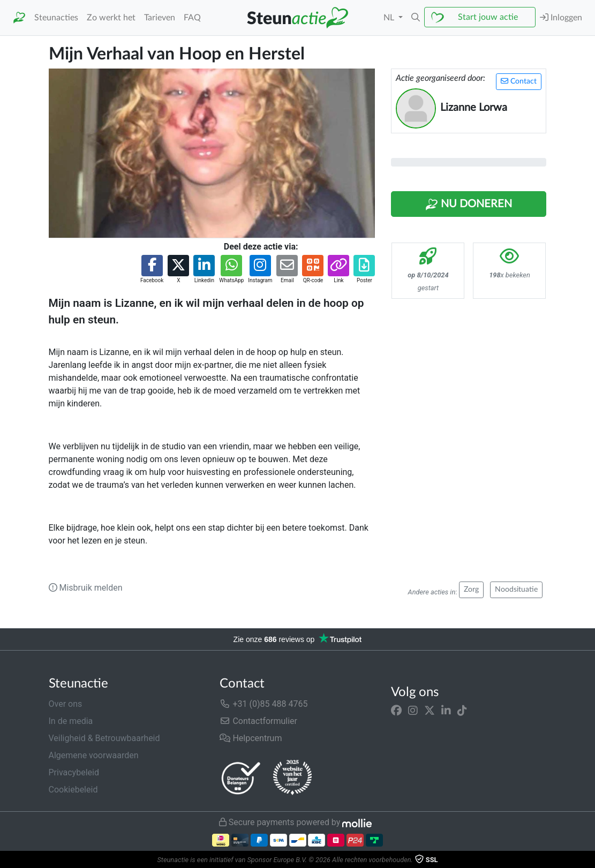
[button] (416, 18)
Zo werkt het (111, 18)
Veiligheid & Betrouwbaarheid (104, 738)
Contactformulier (258, 721)
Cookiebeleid (73, 790)
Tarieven (160, 18)
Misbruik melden (86, 588)
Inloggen (561, 17)
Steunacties (56, 18)
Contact (519, 81)
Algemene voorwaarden (94, 755)
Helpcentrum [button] (251, 738)
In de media (71, 721)
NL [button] (390, 18)
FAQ (192, 18)
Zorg (471, 590)
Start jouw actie (488, 17)
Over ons (66, 704)
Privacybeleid (74, 772)
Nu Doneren (469, 205)
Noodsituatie (516, 590)
